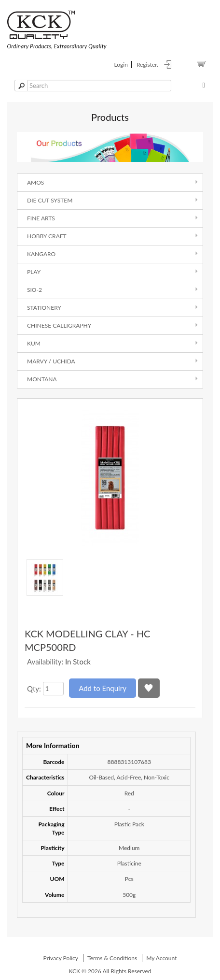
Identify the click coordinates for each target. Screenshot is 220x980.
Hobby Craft (47, 236)
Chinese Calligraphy (59, 325)
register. (147, 65)
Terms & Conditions (112, 958)
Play (34, 272)
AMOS (35, 182)
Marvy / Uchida (51, 361)
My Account (161, 958)
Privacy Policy (61, 958)
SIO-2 (34, 290)
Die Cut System (50, 200)
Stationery (44, 308)
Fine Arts (41, 218)
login (121, 65)
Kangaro (41, 254)
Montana (42, 379)
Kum (34, 343)
